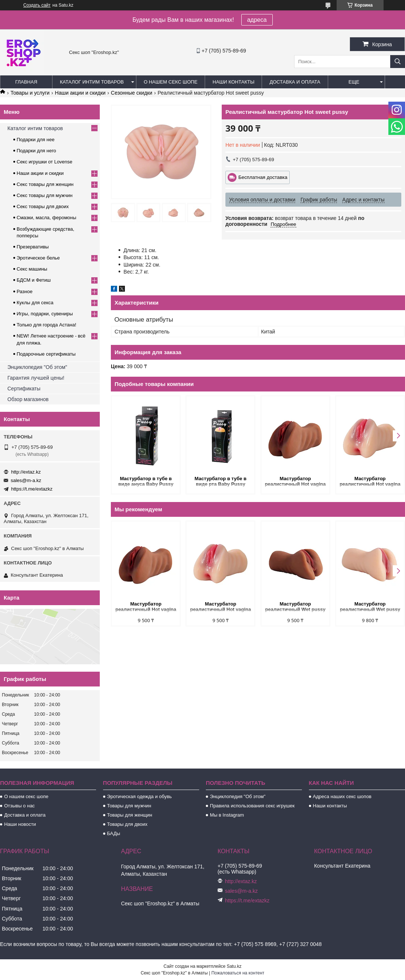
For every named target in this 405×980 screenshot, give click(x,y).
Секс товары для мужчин (45, 195)
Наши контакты (233, 82)
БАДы (114, 833)
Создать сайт (37, 5)
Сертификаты (24, 389)
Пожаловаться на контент (238, 973)
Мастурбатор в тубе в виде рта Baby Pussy (221, 481)
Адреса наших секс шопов (342, 796)
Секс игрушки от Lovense (45, 162)
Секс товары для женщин (45, 184)
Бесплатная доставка (263, 177)
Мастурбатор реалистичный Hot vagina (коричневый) (295, 482)
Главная (26, 82)
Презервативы (33, 247)
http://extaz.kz (26, 472)
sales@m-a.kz (26, 480)
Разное (25, 291)
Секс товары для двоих (43, 206)
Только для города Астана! (46, 325)
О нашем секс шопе (171, 82)
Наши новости (20, 824)
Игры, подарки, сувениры (45, 314)
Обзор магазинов (28, 399)
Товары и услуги (30, 93)
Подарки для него (36, 151)
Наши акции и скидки (80, 93)
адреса (257, 20)
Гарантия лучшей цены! (36, 378)
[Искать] (398, 62)
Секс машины (32, 269)
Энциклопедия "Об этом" (37, 367)
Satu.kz (234, 966)
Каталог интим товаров (92, 82)
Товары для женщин (130, 815)
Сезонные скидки (132, 93)
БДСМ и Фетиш (34, 280)
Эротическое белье (38, 258)
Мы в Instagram (227, 815)
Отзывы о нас (19, 806)
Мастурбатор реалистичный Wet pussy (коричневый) (295, 607)
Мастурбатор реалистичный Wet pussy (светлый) (370, 607)
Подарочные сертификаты (46, 354)
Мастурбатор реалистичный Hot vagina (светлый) (370, 482)
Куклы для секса (35, 303)
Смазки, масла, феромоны (46, 218)
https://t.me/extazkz (32, 489)
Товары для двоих (127, 824)
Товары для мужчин (129, 806)
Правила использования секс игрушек (252, 806)
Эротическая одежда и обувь (139, 796)
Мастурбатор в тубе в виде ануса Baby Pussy (146, 481)
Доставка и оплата (295, 82)
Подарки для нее (35, 140)
